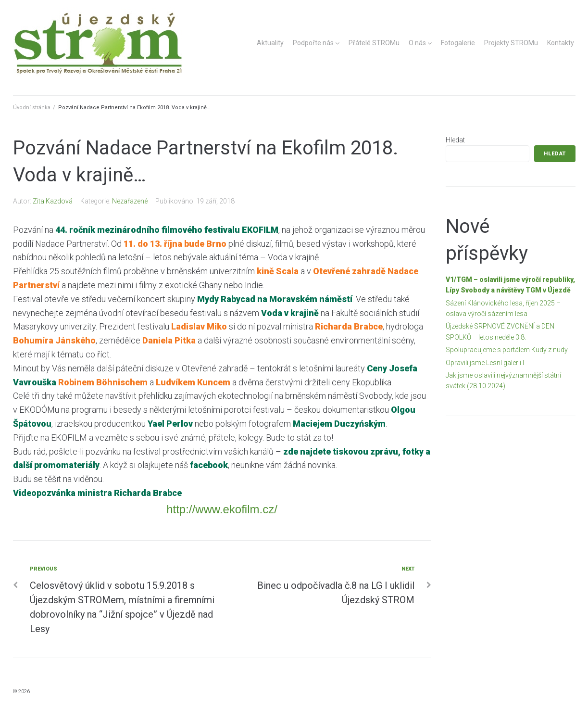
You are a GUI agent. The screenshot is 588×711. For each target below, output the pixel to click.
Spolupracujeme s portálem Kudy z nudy (507, 350)
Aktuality (270, 43)
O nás (417, 43)
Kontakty (561, 43)
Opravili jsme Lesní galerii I (485, 363)
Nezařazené (130, 201)
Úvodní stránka (32, 108)
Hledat (455, 140)
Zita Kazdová (53, 201)
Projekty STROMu (511, 43)
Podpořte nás (313, 43)
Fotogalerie (458, 43)
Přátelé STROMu (374, 43)
